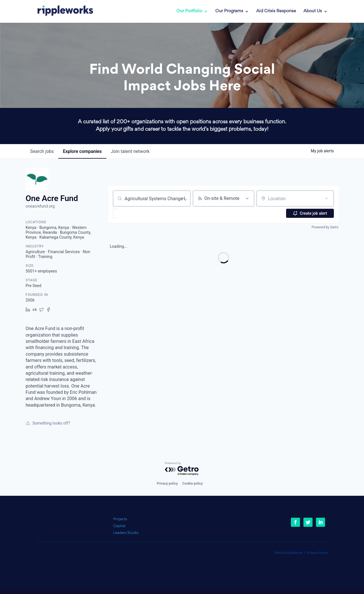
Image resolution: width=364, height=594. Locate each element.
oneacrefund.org (40, 206)
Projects (120, 519)
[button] (132, 213)
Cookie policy (193, 484)
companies (82, 151)
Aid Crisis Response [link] (276, 11)
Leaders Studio (126, 533)
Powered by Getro (325, 227)
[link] (61, 11)
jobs (42, 151)
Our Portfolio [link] (189, 11)
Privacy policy (167, 484)
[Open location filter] (326, 198)
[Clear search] (183, 198)
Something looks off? (48, 423)
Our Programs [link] (229, 11)
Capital (119, 526)
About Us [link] (313, 11)
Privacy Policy (317, 553)
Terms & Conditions (288, 553)
